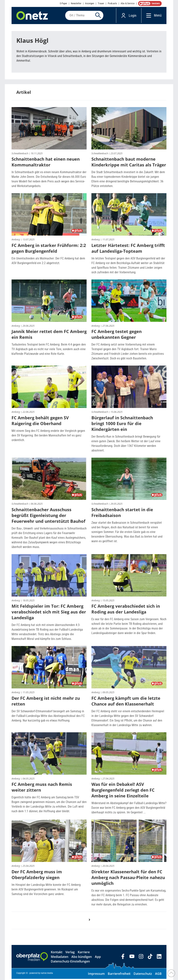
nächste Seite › (91, 925)
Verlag (70, 953)
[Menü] (148, 16)
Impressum (96, 975)
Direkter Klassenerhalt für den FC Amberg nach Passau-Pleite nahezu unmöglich (128, 878)
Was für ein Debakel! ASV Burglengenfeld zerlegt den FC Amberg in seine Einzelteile (123, 791)
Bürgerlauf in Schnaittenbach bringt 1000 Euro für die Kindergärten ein (122, 425)
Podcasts (112, 3)
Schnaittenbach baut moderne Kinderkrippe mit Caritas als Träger (129, 163)
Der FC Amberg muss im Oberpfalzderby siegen (37, 876)
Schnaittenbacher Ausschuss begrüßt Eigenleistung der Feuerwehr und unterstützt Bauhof (48, 516)
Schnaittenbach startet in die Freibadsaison (122, 513)
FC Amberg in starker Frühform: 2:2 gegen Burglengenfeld (49, 249)
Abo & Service (128, 3)
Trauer (101, 3)
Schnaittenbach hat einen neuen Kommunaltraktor (46, 163)
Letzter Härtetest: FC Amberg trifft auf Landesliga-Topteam (128, 249)
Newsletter (76, 3)
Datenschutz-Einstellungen (70, 962)
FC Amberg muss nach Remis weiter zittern (42, 788)
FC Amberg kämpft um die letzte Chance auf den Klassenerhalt (126, 702)
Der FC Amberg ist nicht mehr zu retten (46, 702)
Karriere (84, 953)
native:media (47, 974)
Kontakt (57, 953)
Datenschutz (143, 975)
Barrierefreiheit (119, 975)
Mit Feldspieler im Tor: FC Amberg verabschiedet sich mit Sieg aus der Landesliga (49, 613)
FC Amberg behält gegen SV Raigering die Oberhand (40, 422)
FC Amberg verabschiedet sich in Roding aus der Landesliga (126, 610)
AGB (158, 975)
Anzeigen (90, 3)
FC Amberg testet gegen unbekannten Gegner (117, 335)
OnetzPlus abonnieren (149, 3)
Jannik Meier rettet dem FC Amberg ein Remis (49, 335)
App (98, 958)
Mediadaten (60, 958)
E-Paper (64, 3)
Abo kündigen (82, 958)
